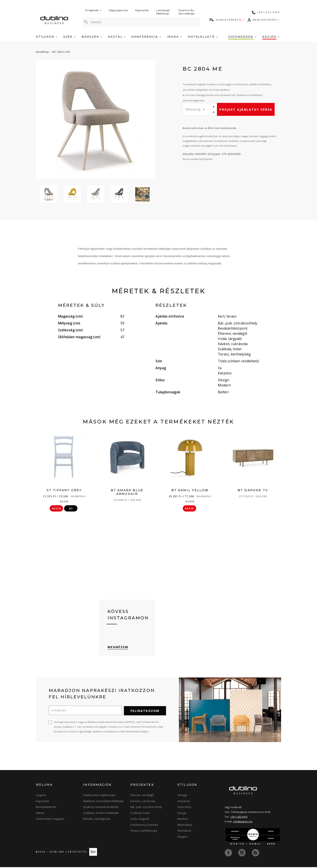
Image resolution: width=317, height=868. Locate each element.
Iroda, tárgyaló (140, 820)
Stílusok (47, 37)
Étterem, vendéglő (142, 796)
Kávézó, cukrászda (143, 802)
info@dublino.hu (243, 822)
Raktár (40, 814)
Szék (70, 37)
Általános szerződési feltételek (103, 802)
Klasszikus (184, 808)
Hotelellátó (203, 37)
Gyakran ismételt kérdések (101, 808)
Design (182, 814)
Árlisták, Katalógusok (97, 820)
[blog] (255, 854)
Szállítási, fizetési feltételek (101, 814)
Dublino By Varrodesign (187, 12)
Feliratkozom (145, 712)
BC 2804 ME (61, 52)
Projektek (93, 10)
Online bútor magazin (50, 820)
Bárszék (92, 37)
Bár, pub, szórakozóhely (146, 808)
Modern (183, 820)
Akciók (271, 37)
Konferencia (146, 37)
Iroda (174, 37)
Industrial (184, 802)
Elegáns (183, 838)
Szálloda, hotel (140, 814)
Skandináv (184, 832)
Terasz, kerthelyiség (144, 832)
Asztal (117, 37)
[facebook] (229, 854)
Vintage (182, 796)
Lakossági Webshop (163, 12)
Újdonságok (242, 37)
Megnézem (118, 648)
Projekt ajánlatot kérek (246, 109)
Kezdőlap (42, 52)
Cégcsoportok (118, 10)
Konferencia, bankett (144, 826)
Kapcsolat (142, 10)
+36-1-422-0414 (239, 818)
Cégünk (41, 796)
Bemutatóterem (46, 808)
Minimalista (185, 826)
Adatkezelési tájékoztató (99, 796)
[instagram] (242, 854)
